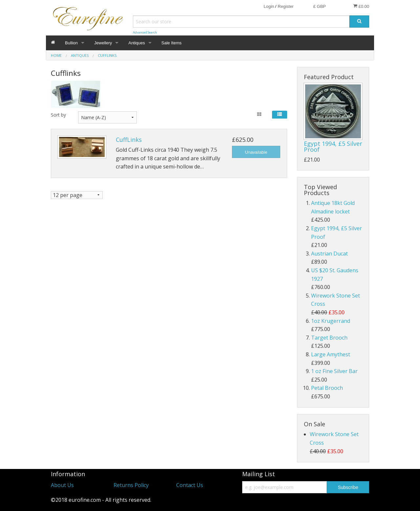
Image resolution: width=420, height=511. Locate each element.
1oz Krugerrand (331, 321)
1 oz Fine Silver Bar (334, 371)
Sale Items (171, 43)
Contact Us (190, 485)
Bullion (71, 43)
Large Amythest (331, 354)
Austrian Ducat (329, 254)
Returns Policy (131, 485)
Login (269, 6)
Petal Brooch (327, 388)
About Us (62, 485)
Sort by (58, 115)
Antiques (137, 43)
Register (285, 6)
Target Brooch (329, 338)
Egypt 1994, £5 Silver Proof (333, 146)
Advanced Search (145, 32)
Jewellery (103, 43)
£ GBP (320, 6)
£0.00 (361, 6)
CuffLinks (129, 140)
